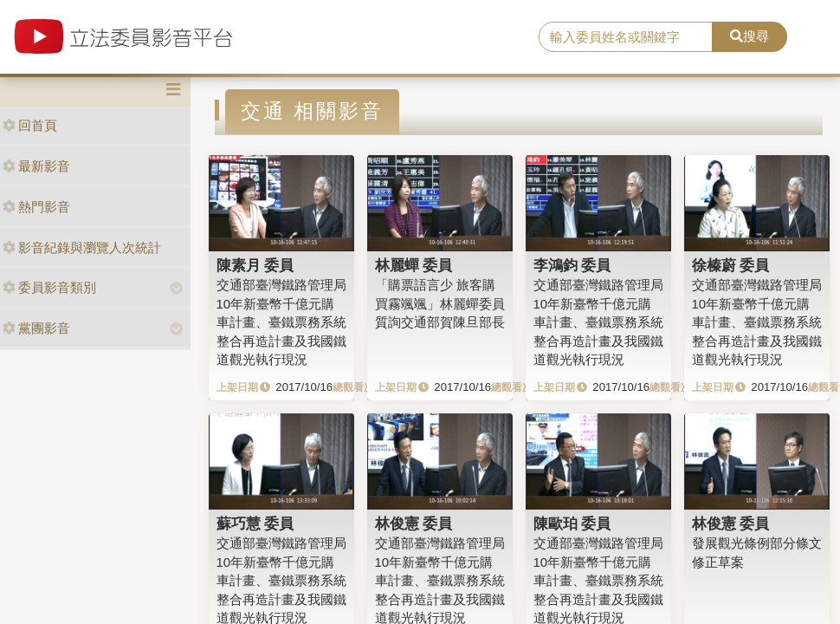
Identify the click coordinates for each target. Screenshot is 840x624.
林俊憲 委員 (414, 523)
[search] (625, 37)
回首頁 (30, 125)
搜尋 (750, 36)
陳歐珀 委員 (572, 523)
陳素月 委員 (255, 265)
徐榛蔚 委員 (731, 265)
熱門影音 (36, 207)
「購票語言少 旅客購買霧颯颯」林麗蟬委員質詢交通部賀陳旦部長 (440, 303)
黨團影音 (36, 328)
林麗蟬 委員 (414, 265)
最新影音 (36, 166)
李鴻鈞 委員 (572, 265)
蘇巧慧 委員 (255, 523)
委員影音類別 (49, 287)
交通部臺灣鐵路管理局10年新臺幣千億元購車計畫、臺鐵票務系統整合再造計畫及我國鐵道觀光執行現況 (281, 322)
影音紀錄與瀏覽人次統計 (82, 247)
